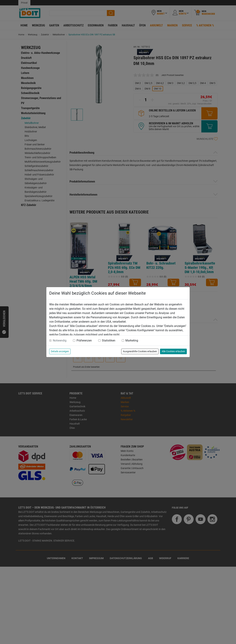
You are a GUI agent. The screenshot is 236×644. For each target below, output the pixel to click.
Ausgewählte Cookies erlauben (140, 351)
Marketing (132, 340)
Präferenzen (84, 340)
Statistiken (109, 340)
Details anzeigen (60, 351)
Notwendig (60, 340)
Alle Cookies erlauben (173, 351)
